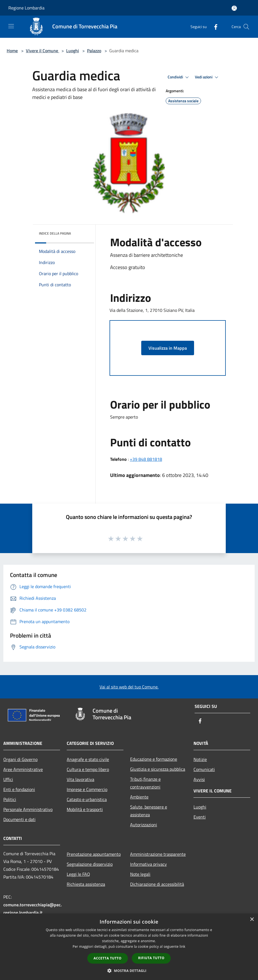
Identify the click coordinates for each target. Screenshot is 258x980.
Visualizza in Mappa (168, 348)
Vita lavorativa (80, 779)
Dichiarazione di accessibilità (157, 884)
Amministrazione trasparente (158, 854)
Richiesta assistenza (86, 884)
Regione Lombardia (26, 8)
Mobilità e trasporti (85, 809)
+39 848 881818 (146, 459)
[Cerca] (246, 27)
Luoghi (73, 51)
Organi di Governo (20, 759)
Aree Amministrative (23, 769)
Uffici (8, 779)
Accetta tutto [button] (108, 958)
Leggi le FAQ (78, 874)
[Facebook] (214, 27)
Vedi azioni (207, 77)
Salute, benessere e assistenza (149, 811)
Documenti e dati (19, 819)
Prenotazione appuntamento (94, 854)
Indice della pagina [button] (55, 233)
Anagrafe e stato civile (88, 759)
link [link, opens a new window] (183, 947)
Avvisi (199, 779)
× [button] (252, 920)
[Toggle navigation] (11, 26)
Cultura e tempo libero (88, 769)
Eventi (200, 817)
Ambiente (139, 797)
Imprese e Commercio (87, 789)
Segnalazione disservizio (90, 864)
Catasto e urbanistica (87, 799)
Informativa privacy (148, 864)
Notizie (200, 759)
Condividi (179, 77)
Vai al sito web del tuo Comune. (129, 687)
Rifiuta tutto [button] (151, 958)
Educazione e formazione (154, 759)
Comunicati (204, 769)
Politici (10, 799)
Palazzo (94, 51)
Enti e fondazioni (19, 789)
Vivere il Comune (43, 51)
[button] (129, 971)
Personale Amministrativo (28, 809)
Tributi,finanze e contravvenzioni (145, 783)
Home (12, 51)
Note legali (140, 874)
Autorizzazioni (144, 825)
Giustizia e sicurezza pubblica (158, 769)
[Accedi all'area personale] (234, 8)
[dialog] (129, 947)
